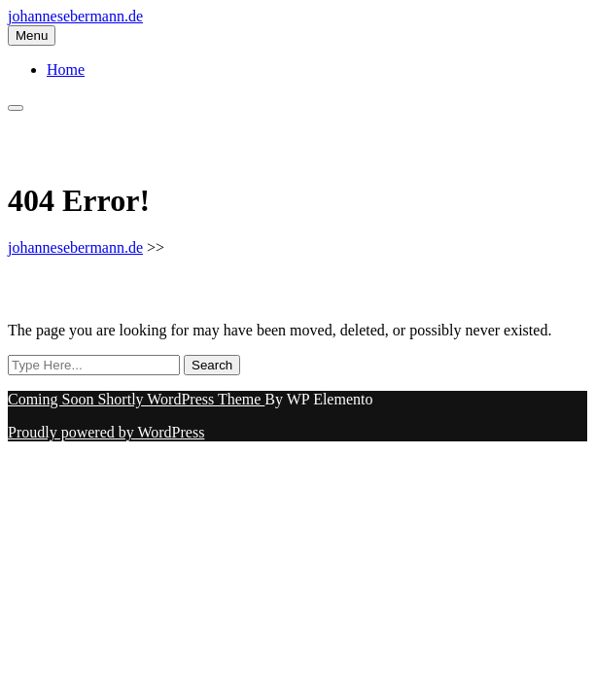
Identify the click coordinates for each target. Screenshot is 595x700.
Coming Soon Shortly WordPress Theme (136, 399)
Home (66, 70)
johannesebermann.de (75, 16)
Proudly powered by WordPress (106, 432)
